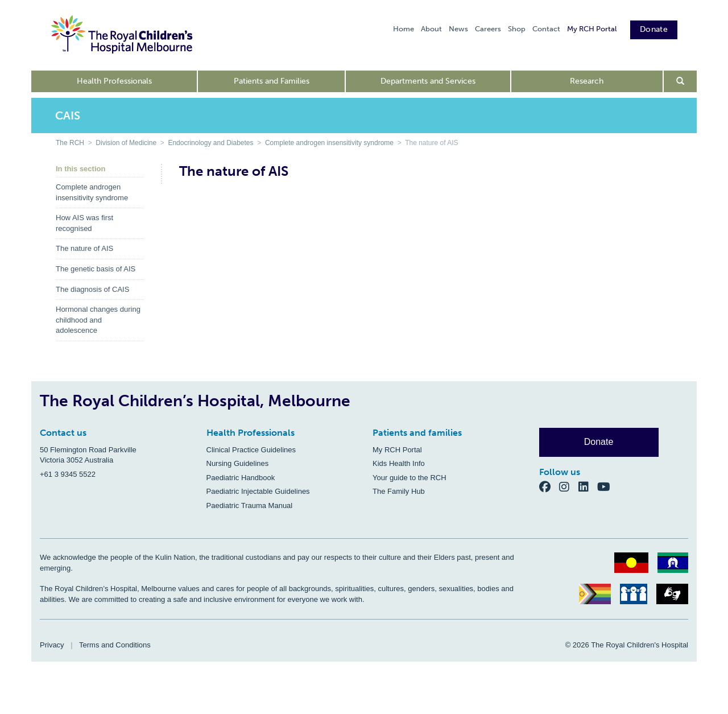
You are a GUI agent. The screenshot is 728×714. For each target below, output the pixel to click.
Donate (654, 29)
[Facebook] (549, 487)
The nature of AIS (84, 248)
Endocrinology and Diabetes (210, 143)
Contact (546, 29)
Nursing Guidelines (238, 463)
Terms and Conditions (115, 645)
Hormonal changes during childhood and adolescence (98, 320)
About (431, 29)
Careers (488, 29)
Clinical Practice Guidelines (251, 450)
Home (404, 29)
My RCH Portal (592, 29)
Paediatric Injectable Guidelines (258, 491)
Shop (517, 29)
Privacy (52, 645)
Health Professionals (114, 81)
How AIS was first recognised (84, 223)
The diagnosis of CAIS (92, 289)
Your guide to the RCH (409, 478)
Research (587, 81)
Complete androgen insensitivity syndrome (329, 143)
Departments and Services (428, 81)
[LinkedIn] (588, 487)
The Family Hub (399, 491)
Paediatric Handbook (241, 478)
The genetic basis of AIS (96, 269)
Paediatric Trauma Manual (250, 505)
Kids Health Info (399, 463)
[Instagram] (569, 487)
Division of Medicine (126, 143)
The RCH (70, 143)
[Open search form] (681, 81)
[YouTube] (607, 487)
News (458, 29)
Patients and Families (272, 81)
